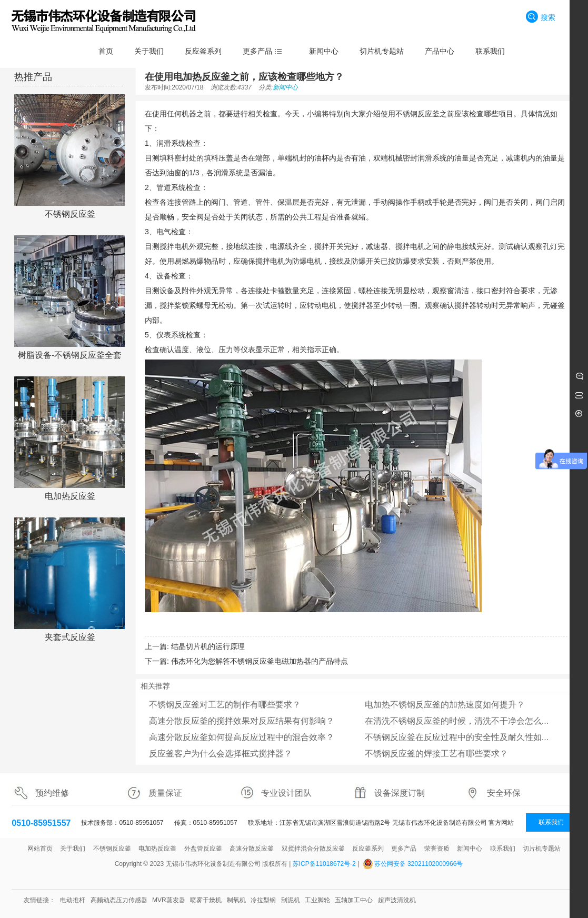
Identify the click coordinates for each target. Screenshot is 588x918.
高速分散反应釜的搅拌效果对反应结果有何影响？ (242, 721)
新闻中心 (285, 87)
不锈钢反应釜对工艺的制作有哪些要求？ (225, 705)
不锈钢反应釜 (70, 214)
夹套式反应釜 (70, 637)
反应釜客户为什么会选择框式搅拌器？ (221, 754)
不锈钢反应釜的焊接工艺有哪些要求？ (436, 754)
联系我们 (551, 822)
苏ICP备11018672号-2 (324, 864)
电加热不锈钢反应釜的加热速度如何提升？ (445, 705)
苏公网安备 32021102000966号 (419, 864)
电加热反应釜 (70, 496)
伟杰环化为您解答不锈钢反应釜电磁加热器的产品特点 (260, 661)
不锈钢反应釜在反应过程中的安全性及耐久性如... (457, 737)
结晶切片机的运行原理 (208, 646)
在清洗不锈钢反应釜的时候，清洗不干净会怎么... (457, 721)
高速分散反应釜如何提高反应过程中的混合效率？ (242, 737)
